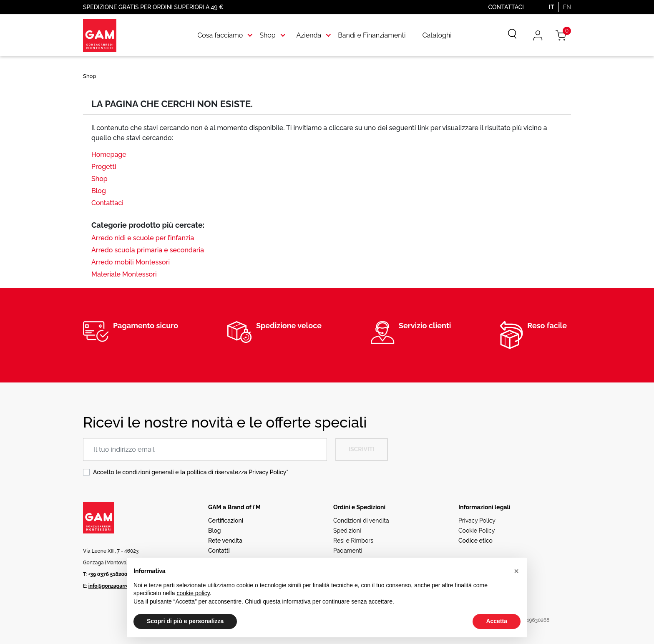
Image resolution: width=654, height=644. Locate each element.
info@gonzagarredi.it (113, 586)
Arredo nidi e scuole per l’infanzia (143, 238)
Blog (99, 191)
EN (567, 7)
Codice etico (475, 541)
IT (552, 7)
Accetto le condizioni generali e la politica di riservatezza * (191, 472)
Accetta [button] (497, 621)
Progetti (104, 167)
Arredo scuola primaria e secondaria (148, 250)
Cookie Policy (477, 531)
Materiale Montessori (124, 274)
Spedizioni (347, 531)
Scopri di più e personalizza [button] (185, 621)
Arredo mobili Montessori (131, 262)
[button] (516, 571)
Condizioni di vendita (361, 521)
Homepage (109, 155)
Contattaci (506, 7)
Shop (99, 179)
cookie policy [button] (193, 593)
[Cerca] (506, 35)
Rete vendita (225, 541)
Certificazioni (226, 521)
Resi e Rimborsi (354, 541)
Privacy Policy (267, 472)
